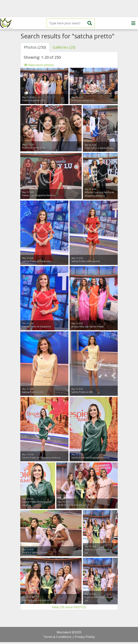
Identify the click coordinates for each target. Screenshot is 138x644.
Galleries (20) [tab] (64, 47)
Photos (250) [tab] (35, 47)
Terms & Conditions (57, 637)
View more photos (39, 65)
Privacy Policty (85, 637)
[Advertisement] (69, 9)
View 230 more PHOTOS (69, 607)
